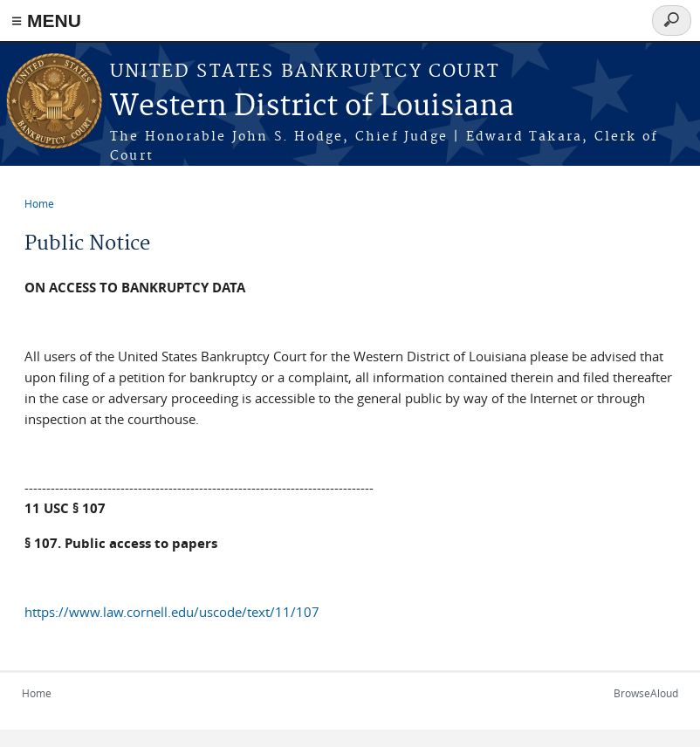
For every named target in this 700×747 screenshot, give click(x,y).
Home (39, 203)
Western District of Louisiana (312, 107)
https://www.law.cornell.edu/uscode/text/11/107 (172, 612)
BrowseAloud (646, 693)
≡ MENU (46, 21)
